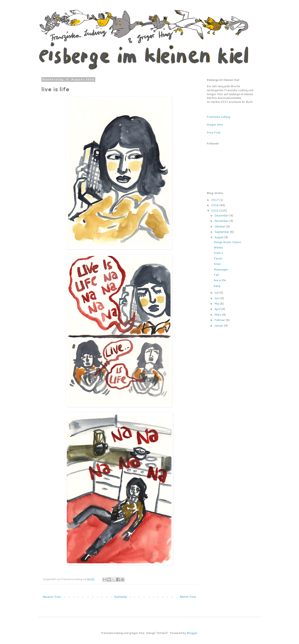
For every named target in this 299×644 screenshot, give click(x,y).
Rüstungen (221, 269)
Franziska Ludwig (218, 117)
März (218, 315)
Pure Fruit (214, 132)
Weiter (218, 247)
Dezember (222, 215)
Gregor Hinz (215, 124)
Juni (217, 298)
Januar (219, 326)
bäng (217, 286)
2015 (215, 210)
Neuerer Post (52, 597)
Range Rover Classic (228, 242)
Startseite (120, 597)
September (222, 232)
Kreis (217, 264)
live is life (220, 280)
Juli (217, 293)
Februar (220, 320)
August (219, 237)
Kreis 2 (219, 253)
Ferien (218, 258)
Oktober (220, 226)
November (222, 221)
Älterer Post (188, 597)
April (218, 309)
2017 (215, 200)
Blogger (192, 633)
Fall (216, 275)
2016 (215, 205)
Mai (217, 304)
